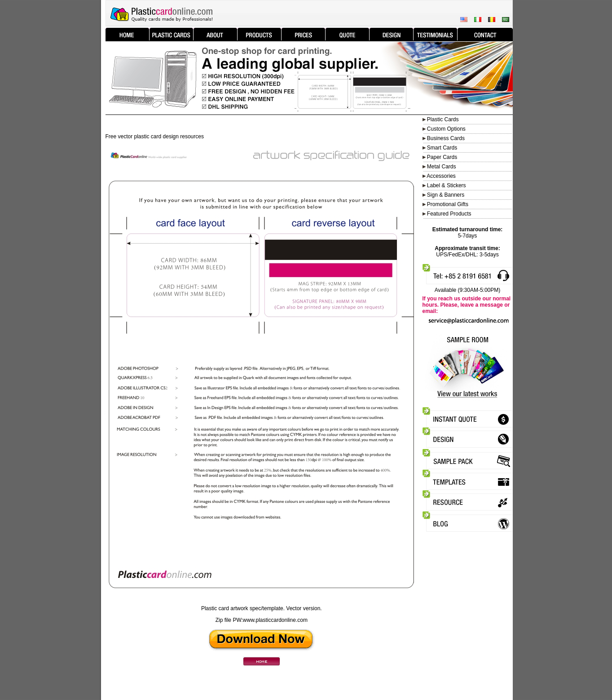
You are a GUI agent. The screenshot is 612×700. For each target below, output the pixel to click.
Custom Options (446, 129)
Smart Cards (442, 148)
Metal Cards (442, 167)
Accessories (441, 176)
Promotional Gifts (448, 204)
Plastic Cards (443, 119)
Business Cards (446, 138)
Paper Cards (442, 157)
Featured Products (449, 214)
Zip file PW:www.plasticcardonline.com (262, 620)
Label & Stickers (447, 185)
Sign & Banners (446, 195)
